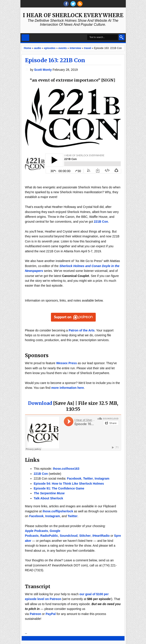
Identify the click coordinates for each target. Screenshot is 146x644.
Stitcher (85, 536)
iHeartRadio (101, 536)
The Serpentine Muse (49, 493)
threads (73, 4)
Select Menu (25, 38)
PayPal (51, 614)
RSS (80, 4)
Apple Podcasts (37, 531)
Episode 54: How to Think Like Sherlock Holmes (69, 484)
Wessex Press (67, 363)
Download (40, 403)
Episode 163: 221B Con (55, 60)
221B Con (101, 222)
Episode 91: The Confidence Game (59, 488)
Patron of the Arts (82, 330)
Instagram (102, 478)
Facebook (74, 478)
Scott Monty (43, 70)
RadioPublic (49, 536)
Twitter (88, 478)
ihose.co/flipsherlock (58, 511)
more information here (68, 388)
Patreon (35, 614)
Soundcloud (69, 536)
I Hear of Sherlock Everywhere (73, 15)
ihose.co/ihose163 (66, 469)
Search (122, 37)
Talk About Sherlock (49, 498)
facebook (66, 4)
